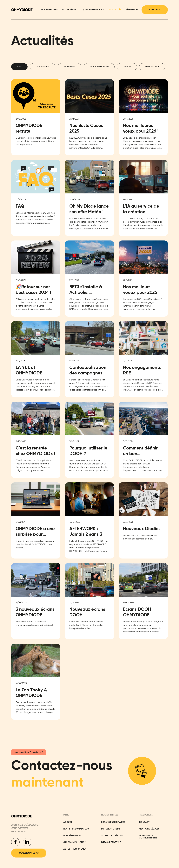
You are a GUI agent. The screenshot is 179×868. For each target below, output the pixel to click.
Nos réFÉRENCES (72, 836)
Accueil (68, 822)
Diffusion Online (111, 829)
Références (132, 10)
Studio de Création (112, 836)
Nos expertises (49, 10)
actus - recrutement (76, 849)
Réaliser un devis (29, 853)
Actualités (115, 10)
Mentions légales (149, 829)
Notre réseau (70, 10)
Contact (155, 10)
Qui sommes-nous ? (93, 10)
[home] (22, 10)
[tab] (19, 67)
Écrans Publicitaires (113, 822)
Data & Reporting (111, 842)
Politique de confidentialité (148, 837)
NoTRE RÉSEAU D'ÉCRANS (76, 829)
